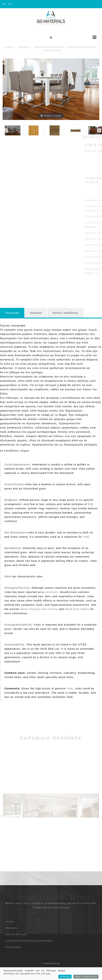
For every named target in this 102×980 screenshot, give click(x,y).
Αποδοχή (65, 977)
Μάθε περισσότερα (86, 977)
